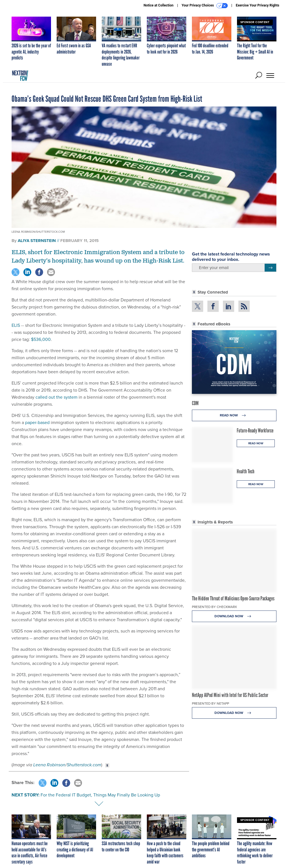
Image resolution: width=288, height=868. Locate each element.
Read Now (234, 415)
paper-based (37, 422)
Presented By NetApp (211, 703)
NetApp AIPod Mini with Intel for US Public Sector (230, 695)
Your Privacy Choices (205, 6)
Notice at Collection (158, 5)
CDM (195, 403)
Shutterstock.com (84, 765)
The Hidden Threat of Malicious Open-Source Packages (233, 598)
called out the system (57, 397)
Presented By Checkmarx (214, 607)
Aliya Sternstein (37, 241)
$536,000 (41, 339)
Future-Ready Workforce (255, 430)
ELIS (16, 325)
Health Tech (246, 471)
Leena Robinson (49, 765)
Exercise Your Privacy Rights (258, 5)
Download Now (234, 616)
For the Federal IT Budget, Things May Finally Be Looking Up (100, 795)
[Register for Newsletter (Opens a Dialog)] (270, 268)
